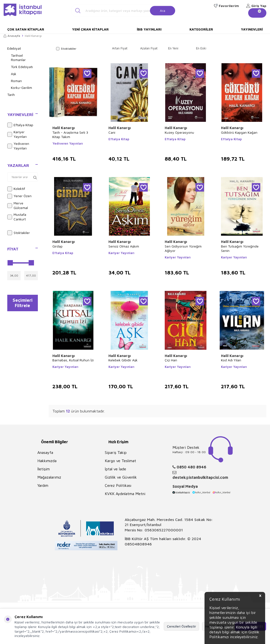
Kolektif (16, 189)
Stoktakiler (19, 233)
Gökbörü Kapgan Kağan (239, 132)
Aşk (14, 74)
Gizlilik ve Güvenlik (121, 477)
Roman (16, 81)
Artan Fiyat (120, 48)
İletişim (44, 469)
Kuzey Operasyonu (179, 132)
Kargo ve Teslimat (120, 461)
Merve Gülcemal (18, 205)
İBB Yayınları (149, 29)
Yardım (43, 485)
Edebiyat (14, 48)
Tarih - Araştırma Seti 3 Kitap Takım (70, 135)
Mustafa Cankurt (17, 217)
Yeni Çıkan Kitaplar (90, 29)
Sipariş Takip (116, 452)
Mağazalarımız (49, 477)
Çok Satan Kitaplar (26, 29)
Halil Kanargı (64, 128)
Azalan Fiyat (149, 48)
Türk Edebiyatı (22, 67)
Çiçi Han (171, 360)
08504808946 (138, 544)
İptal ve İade (115, 469)
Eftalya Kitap (20, 125)
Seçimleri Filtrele (22, 304)
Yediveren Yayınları (18, 146)
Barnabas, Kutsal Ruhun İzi (73, 360)
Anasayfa (12, 36)
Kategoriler (201, 29)
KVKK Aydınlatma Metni (125, 494)
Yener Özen (19, 196)
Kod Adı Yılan (231, 360)
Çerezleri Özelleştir (181, 626)
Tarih (11, 95)
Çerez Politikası (118, 485)
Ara (163, 10)
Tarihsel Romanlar (18, 58)
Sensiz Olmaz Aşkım (124, 246)
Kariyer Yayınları (17, 134)
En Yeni (173, 48)
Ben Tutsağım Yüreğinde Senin (240, 248)
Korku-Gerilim (21, 88)
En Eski (201, 48)
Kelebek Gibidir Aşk (123, 360)
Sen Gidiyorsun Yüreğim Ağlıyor (183, 248)
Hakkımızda (47, 461)
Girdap (57, 246)
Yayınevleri (252, 29)
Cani (112, 132)
